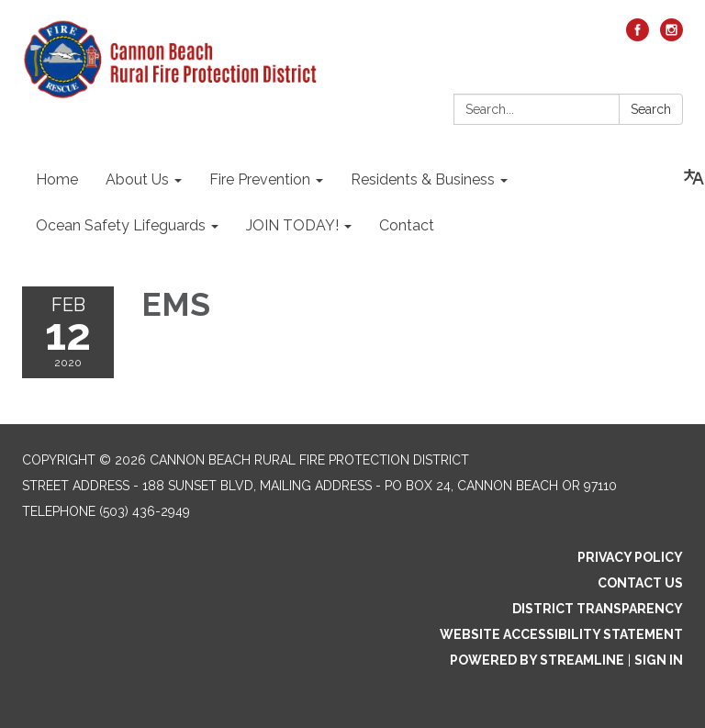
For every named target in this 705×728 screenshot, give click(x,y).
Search (651, 109)
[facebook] (638, 36)
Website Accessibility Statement (561, 634)
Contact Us (640, 583)
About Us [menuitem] (137, 179)
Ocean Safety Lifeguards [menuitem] (121, 225)
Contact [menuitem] (407, 225)
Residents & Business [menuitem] (423, 179)
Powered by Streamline (537, 660)
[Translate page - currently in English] (694, 177)
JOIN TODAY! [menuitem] (292, 225)
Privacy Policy (630, 557)
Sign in (659, 660)
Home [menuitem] (57, 179)
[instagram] (671, 36)
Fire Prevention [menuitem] (260, 179)
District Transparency (598, 609)
